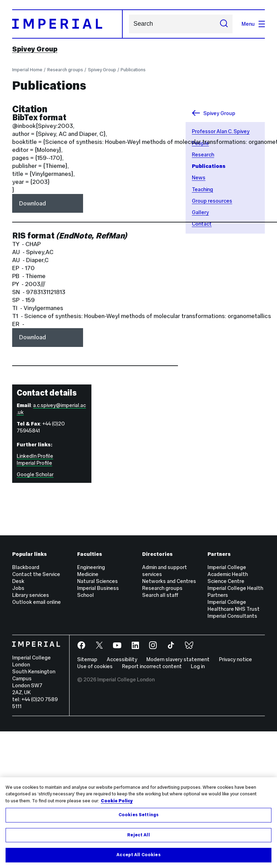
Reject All (138, 835)
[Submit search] (224, 24)
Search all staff (160, 595)
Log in (198, 666)
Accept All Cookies (138, 855)
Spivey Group (35, 49)
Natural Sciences (97, 581)
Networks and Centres (169, 581)
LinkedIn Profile (35, 456)
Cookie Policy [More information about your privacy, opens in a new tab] (117, 801)
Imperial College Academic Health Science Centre (228, 574)
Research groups (65, 70)
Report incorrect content (152, 666)
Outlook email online (36, 602)
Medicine (88, 574)
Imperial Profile (34, 463)
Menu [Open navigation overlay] (253, 24)
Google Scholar (35, 474)
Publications (133, 70)
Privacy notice (235, 659)
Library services (31, 595)
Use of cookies (95, 666)
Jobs (18, 588)
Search (129, 24)
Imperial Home (27, 70)
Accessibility (122, 659)
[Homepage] (67, 24)
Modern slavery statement (178, 659)
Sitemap (87, 659)
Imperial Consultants (232, 616)
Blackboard (26, 567)
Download (32, 203)
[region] (138, 823)
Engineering (91, 567)
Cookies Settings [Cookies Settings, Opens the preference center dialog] (138, 815)
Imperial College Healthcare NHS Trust (234, 605)
